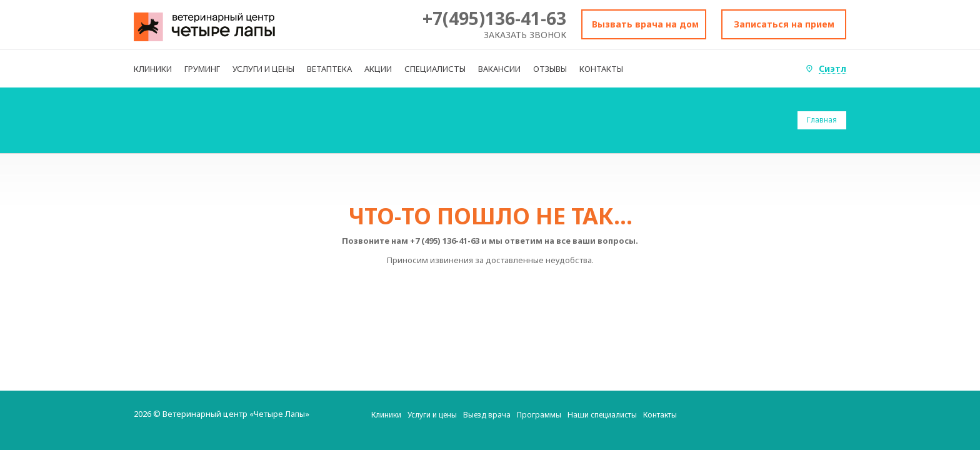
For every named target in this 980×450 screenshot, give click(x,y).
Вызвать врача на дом (645, 24)
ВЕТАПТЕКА (329, 69)
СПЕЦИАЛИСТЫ (435, 69)
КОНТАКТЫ (601, 69)
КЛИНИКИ (153, 69)
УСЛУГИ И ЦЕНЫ (263, 69)
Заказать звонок (525, 35)
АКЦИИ (378, 69)
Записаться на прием (784, 24)
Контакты (660, 415)
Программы (539, 415)
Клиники (386, 415)
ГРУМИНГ (202, 69)
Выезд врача (487, 415)
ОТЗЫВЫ (550, 69)
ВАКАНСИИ (499, 69)
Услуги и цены (432, 415)
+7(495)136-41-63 (494, 18)
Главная (822, 120)
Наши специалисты (602, 415)
